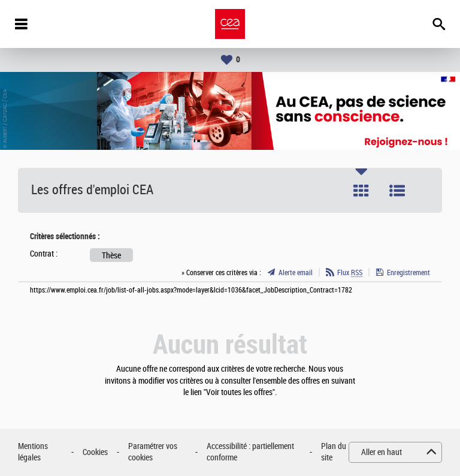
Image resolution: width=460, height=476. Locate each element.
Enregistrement (408, 273)
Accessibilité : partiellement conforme (250, 452)
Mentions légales (33, 452)
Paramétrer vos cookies (153, 452)
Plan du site (334, 452)
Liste (397, 191)
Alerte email (296, 273)
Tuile (361, 191)
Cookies (95, 452)
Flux (350, 273)
